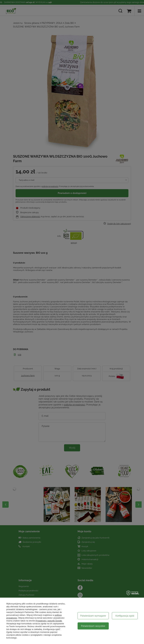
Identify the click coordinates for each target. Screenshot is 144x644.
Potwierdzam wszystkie (93, 626)
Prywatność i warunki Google (49, 621)
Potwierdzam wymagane (93, 616)
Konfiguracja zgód (125, 616)
